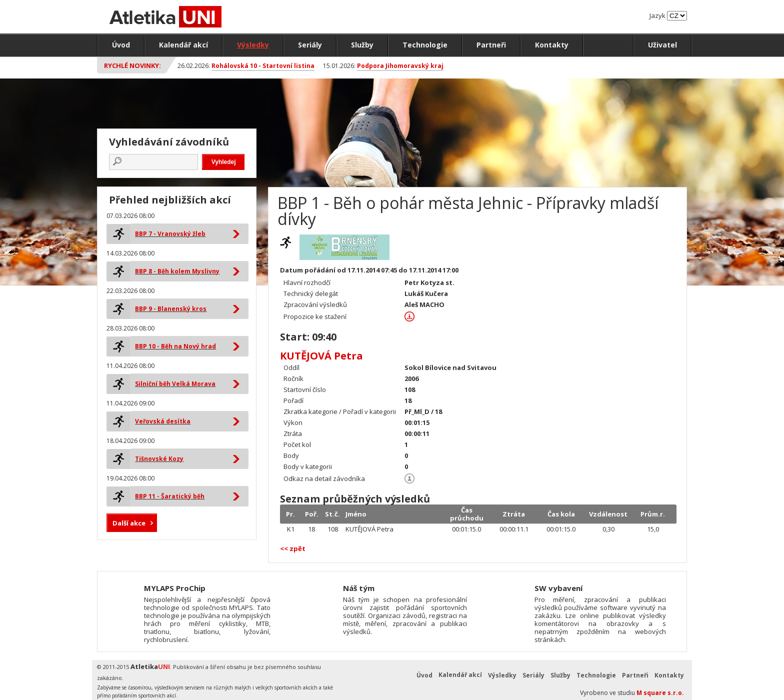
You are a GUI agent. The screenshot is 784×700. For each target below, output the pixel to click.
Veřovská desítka (163, 421)
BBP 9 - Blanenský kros (171, 309)
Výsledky (253, 45)
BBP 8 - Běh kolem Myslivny (177, 271)
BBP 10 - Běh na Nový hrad (175, 346)
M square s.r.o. (660, 693)
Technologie (425, 45)
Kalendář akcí (183, 45)
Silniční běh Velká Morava (175, 384)
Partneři (491, 45)
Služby (362, 45)
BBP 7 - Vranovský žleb (170, 234)
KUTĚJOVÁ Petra (321, 356)
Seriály (310, 45)
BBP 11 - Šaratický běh (170, 496)
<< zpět (293, 548)
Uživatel (662, 45)
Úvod (121, 45)
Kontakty (552, 45)
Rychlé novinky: (132, 65)
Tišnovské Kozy (159, 459)
